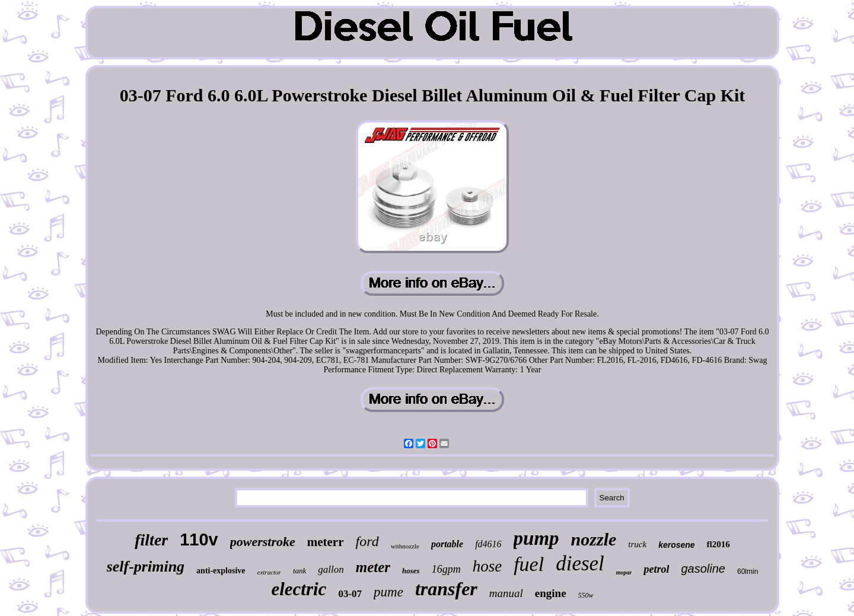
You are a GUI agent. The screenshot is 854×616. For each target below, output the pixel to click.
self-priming (146, 566)
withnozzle (405, 546)
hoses (411, 571)
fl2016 (718, 544)
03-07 (350, 594)
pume (388, 592)
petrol (656, 569)
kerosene (676, 545)
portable (447, 544)
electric (299, 589)
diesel (580, 564)
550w (586, 595)
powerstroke (263, 542)
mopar (624, 572)
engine (551, 593)
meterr (326, 542)
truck (637, 544)
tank (299, 571)
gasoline (703, 569)
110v (199, 540)
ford (367, 541)
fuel (529, 564)
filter (151, 540)
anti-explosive (221, 571)
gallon (331, 569)
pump (536, 538)
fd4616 (488, 544)
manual (506, 593)
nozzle (594, 539)
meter (373, 567)
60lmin (748, 572)
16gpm (446, 569)
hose (487, 566)
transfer (446, 589)
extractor (269, 572)
